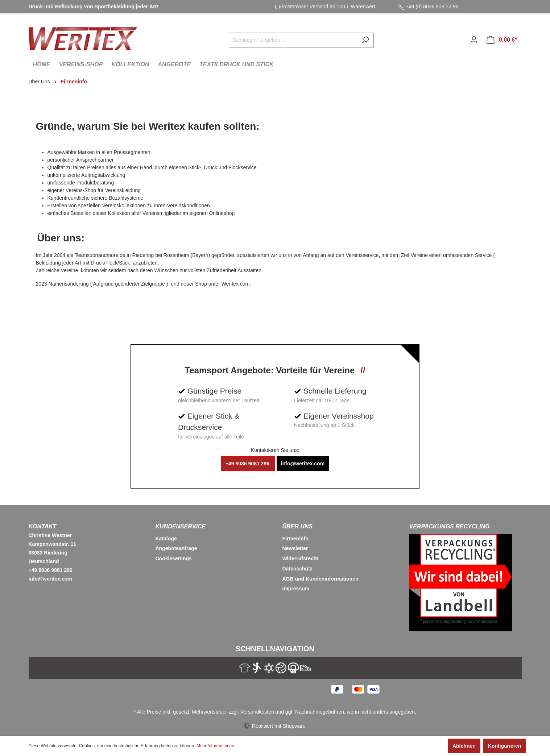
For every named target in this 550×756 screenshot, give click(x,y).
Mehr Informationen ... (218, 746)
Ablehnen (464, 746)
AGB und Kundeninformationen (321, 579)
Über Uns (298, 526)
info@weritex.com (303, 464)
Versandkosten (257, 712)
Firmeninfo (295, 539)
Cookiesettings (174, 558)
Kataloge (166, 539)
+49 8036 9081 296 (248, 464)
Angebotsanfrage (176, 548)
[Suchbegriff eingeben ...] (293, 40)
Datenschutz (297, 569)
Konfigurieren (505, 746)
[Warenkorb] (502, 40)
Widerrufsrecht (300, 558)
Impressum (296, 589)
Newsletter (295, 548)
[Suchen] (365, 40)
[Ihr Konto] (474, 40)
